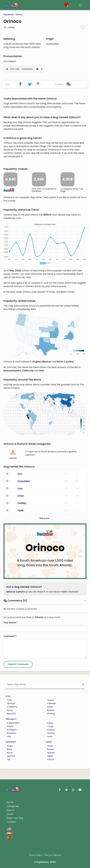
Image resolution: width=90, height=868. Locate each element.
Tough (50, 726)
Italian (50, 756)
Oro (20, 474)
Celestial (51, 703)
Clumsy (51, 733)
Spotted (11, 756)
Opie (20, 510)
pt (10, 837)
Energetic (12, 733)
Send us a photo (16, 592)
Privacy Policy (35, 855)
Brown (10, 753)
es (10, 833)
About (10, 814)
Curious (51, 730)
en (10, 829)
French (51, 759)
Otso (21, 496)
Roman (51, 749)
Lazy (9, 736)
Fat (9, 759)
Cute (9, 700)
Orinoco (19, 15)
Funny (10, 710)
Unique (51, 700)
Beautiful (11, 714)
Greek (50, 746)
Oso (20, 488)
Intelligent (12, 730)
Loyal (50, 736)
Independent (13, 723)
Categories (13, 806)
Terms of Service (53, 855)
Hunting (51, 714)
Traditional (12, 707)
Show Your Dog (15, 818)
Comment (10, 636)
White (10, 746)
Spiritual (11, 703)
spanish (13, 454)
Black (10, 749)
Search (11, 810)
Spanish (51, 753)
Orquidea (24, 481)
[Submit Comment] (18, 664)
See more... (45, 518)
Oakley (22, 503)
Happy (50, 723)
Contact (11, 822)
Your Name (10, 623)
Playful (10, 726)
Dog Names (9, 15)
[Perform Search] (83, 685)
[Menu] (80, 5)
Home (10, 802)
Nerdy (50, 707)
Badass (51, 710)
